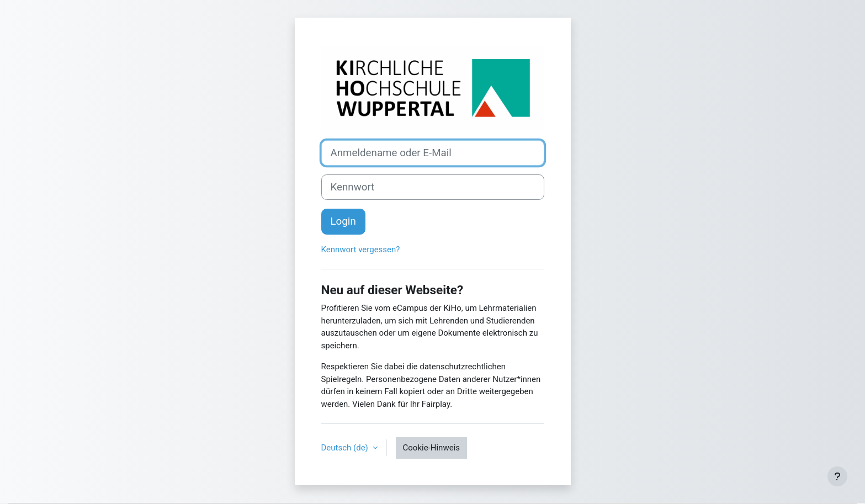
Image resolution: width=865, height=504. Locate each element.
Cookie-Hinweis (431, 448)
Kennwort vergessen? (361, 250)
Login (343, 221)
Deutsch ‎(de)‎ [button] (346, 448)
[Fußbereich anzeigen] (837, 476)
